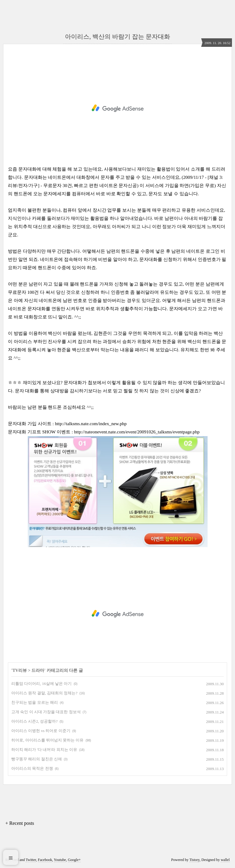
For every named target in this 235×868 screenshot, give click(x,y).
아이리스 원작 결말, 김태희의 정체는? (44, 693)
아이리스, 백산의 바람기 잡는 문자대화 (118, 36)
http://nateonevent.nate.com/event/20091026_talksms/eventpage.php (137, 432)
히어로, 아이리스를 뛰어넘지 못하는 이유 (47, 740)
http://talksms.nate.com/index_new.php (91, 424)
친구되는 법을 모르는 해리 (35, 702)
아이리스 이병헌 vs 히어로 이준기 (41, 731)
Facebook (45, 860)
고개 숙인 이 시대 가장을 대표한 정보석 (46, 712)
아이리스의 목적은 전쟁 (32, 768)
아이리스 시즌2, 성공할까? (34, 721)
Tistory (194, 860)
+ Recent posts (20, 823)
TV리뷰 (20, 670)
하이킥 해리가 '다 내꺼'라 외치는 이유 (44, 750)
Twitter (31, 860)
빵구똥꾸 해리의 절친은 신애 (37, 759)
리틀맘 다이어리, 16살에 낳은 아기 (41, 684)
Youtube (60, 860)
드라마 (38, 670)
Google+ (74, 860)
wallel (225, 860)
